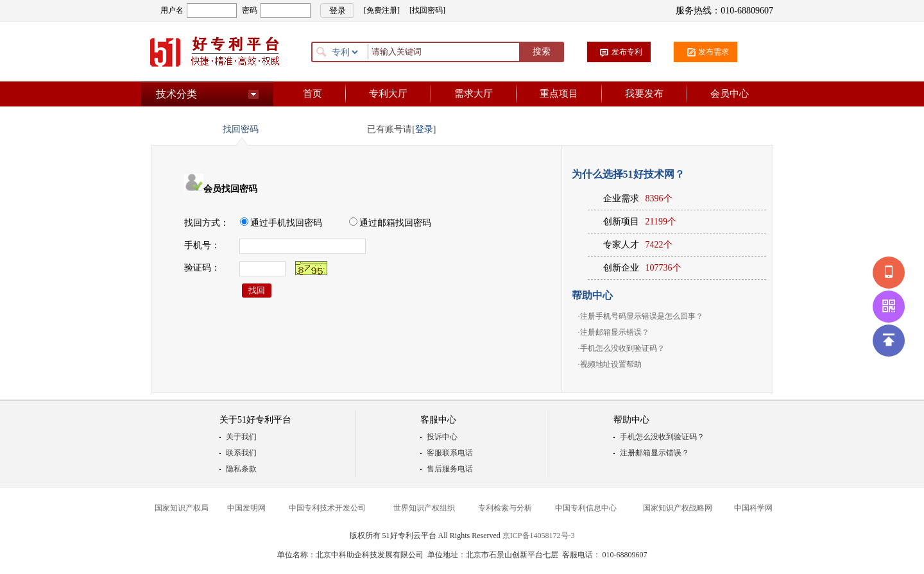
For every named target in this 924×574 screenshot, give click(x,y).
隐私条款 (241, 469)
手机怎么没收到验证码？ (622, 348)
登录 (424, 129)
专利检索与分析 (505, 508)
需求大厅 (474, 94)
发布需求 (714, 52)
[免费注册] (382, 10)
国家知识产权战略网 (678, 508)
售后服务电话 (450, 469)
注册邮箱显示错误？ (615, 332)
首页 (312, 94)
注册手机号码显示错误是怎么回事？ (642, 316)
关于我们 (241, 437)
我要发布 (644, 94)
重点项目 (559, 94)
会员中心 (730, 94)
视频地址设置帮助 (611, 364)
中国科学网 (753, 508)
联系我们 (241, 453)
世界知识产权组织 (424, 508)
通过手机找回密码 (281, 223)
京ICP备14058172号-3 (539, 536)
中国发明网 (246, 508)
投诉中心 (442, 437)
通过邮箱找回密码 (390, 223)
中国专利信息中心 (586, 508)
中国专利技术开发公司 (327, 508)
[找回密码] (427, 10)
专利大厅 (388, 94)
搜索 (542, 52)
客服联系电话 (450, 453)
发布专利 (627, 52)
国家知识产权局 (182, 508)
